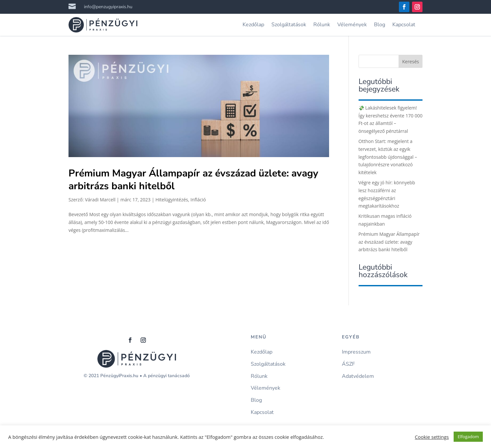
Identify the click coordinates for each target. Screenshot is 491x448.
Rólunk (322, 25)
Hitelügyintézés (172, 200)
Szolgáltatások (289, 25)
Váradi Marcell (100, 200)
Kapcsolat (404, 25)
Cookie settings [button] (432, 437)
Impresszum (356, 352)
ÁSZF (348, 364)
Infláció (198, 200)
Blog (380, 25)
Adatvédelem (358, 376)
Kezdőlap (253, 25)
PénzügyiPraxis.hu (119, 376)
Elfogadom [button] (468, 437)
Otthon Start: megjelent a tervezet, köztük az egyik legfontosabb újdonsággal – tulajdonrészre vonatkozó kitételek (388, 157)
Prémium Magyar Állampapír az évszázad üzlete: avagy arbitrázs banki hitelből (193, 180)
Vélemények (352, 25)
